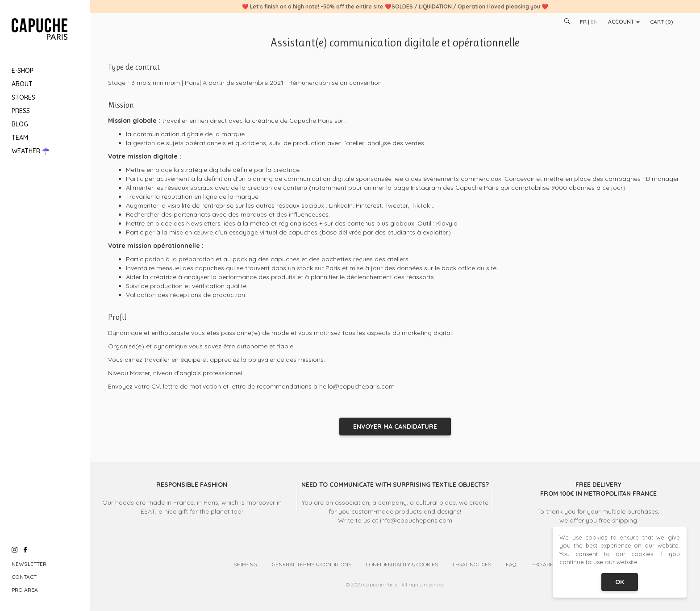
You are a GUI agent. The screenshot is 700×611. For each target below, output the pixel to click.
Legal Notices (472, 564)
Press (21, 111)
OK (620, 582)
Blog (20, 124)
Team (20, 138)
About (22, 84)
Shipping (245, 564)
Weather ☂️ (31, 151)
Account (624, 22)
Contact (24, 577)
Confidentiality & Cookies (402, 564)
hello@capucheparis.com (357, 386)
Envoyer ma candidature (395, 427)
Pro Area (25, 590)
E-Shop (23, 71)
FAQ (511, 564)
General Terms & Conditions (312, 564)
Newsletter (29, 564)
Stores (23, 97)
